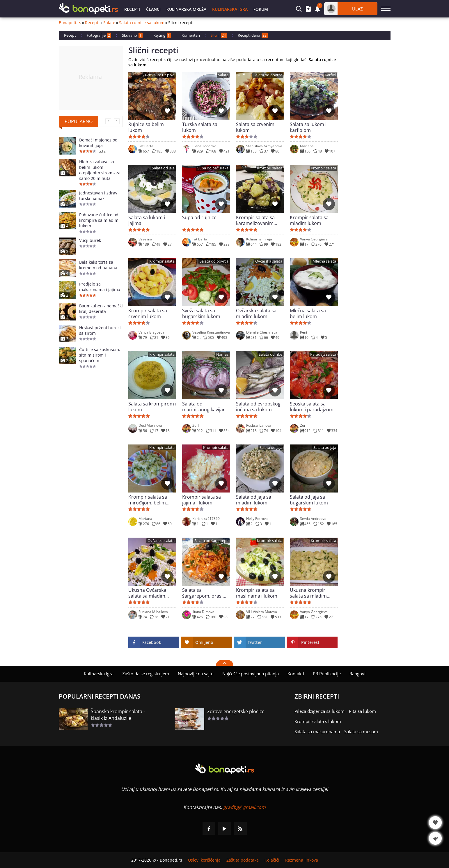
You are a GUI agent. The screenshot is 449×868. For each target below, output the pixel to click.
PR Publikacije (327, 674)
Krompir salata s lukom (318, 721)
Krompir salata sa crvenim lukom (148, 313)
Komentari (191, 35)
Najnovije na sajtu (196, 674)
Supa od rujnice (199, 218)
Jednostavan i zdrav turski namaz (98, 196)
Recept (70, 35)
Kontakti (296, 674)
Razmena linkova (302, 860)
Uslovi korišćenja (204, 860)
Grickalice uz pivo (160, 75)
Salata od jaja (163, 168)
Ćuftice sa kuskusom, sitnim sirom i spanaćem (100, 355)
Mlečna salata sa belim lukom (308, 313)
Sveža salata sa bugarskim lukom (201, 313)
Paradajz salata (323, 354)
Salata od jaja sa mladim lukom (254, 500)
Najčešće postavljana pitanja (251, 674)
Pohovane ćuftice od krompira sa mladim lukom (99, 220)
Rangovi (357, 674)
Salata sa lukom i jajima (147, 220)
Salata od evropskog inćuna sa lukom (258, 407)
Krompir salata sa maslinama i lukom (257, 593)
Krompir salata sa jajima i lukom (202, 500)
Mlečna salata (324, 261)
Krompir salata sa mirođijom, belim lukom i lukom (148, 500)
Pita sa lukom (362, 711)
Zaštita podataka (243, 860)
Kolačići (272, 860)
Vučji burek (90, 240)
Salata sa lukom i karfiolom (308, 127)
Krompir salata (270, 168)
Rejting (162, 35)
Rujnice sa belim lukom (146, 127)
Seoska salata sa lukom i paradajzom (312, 407)
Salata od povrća (268, 75)
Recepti (132, 9)
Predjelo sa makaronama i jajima (100, 287)
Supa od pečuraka (213, 168)
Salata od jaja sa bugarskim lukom (309, 500)
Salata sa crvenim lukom (255, 127)
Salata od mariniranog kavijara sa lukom (205, 407)
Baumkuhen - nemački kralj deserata (101, 309)
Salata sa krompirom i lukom (152, 407)
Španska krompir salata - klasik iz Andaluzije (118, 715)
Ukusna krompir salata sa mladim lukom (308, 593)
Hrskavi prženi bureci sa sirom (100, 330)
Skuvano (132, 35)
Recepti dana (253, 35)
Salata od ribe (270, 354)
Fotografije (99, 35)
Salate (109, 23)
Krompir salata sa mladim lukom (309, 220)
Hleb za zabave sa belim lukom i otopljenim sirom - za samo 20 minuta (100, 170)
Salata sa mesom (361, 731)
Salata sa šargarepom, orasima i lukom (206, 593)
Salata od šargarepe (211, 541)
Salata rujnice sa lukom (142, 23)
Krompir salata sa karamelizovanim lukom (255, 220)
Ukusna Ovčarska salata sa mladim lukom (147, 593)
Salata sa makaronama (317, 731)
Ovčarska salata (269, 261)
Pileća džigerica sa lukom (320, 711)
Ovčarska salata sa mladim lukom (256, 313)
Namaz (222, 354)
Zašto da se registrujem (146, 674)
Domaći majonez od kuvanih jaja (98, 143)
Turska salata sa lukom (200, 127)
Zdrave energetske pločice (236, 711)
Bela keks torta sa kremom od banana (98, 265)
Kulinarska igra (230, 9)
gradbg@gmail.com (244, 807)
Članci (153, 9)
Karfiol (330, 75)
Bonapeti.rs (70, 23)
